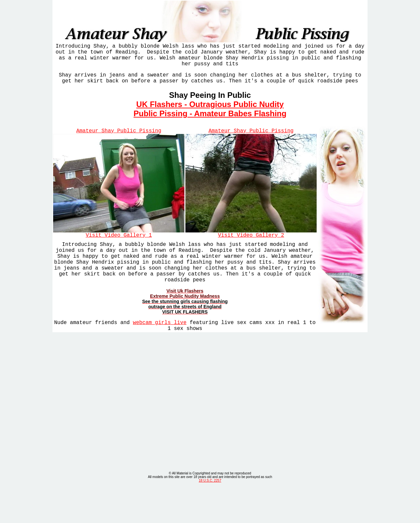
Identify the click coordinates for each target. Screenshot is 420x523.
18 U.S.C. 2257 (210, 516)
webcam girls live (160, 340)
